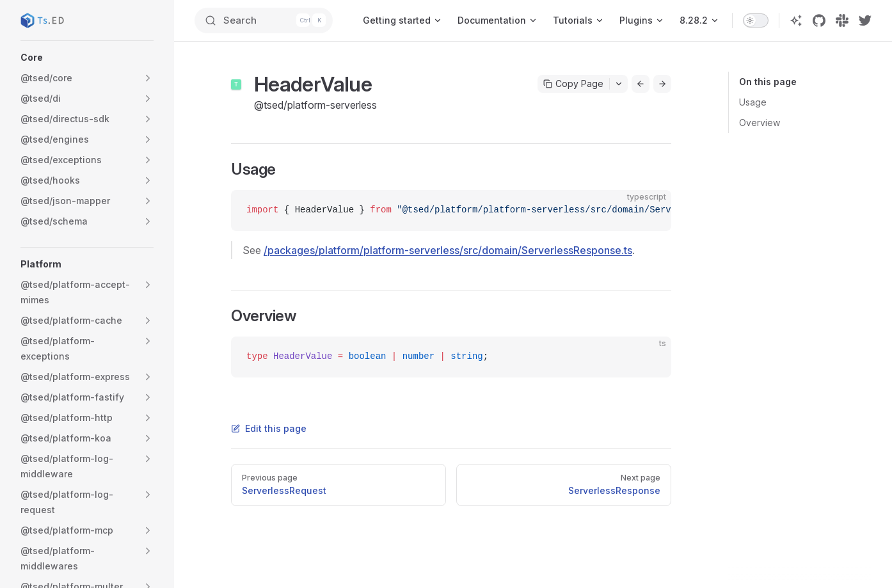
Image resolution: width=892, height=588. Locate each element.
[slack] (842, 20)
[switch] (756, 20)
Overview (760, 123)
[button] (87, 58)
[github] (819, 20)
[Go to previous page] (641, 84)
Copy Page (573, 83)
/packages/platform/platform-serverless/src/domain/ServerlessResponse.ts (448, 250)
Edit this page (269, 428)
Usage (753, 102)
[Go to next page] (662, 84)
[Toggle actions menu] (619, 84)
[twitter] (865, 20)
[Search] (265, 20)
